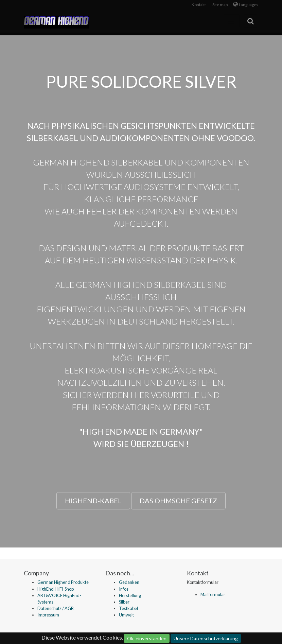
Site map (220, 5)
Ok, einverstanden (147, 638)
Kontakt (199, 5)
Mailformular (213, 594)
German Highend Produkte (63, 582)
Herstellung (130, 595)
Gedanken (129, 582)
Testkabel (128, 608)
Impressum (48, 615)
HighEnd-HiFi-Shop (56, 589)
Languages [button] (249, 5)
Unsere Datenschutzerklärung (206, 638)
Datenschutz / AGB (56, 608)
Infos (124, 589)
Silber (124, 602)
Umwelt (126, 615)
